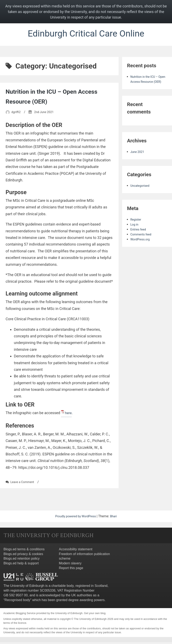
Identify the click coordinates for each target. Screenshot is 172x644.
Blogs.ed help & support (21, 565)
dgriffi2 (17, 114)
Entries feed (139, 236)
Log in (135, 231)
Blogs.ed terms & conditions (24, 551)
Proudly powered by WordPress (75, 518)
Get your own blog (95, 615)
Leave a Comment (24, 484)
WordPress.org (141, 246)
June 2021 (138, 158)
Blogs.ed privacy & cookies (23, 556)
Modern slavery (70, 565)
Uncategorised (141, 192)
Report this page (71, 570)
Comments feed (142, 241)
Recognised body (17, 602)
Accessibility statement (76, 551)
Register (137, 226)
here (69, 414)
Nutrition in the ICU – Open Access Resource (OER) (147, 83)
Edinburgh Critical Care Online (86, 34)
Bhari (116, 518)
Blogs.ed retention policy (22, 560)
